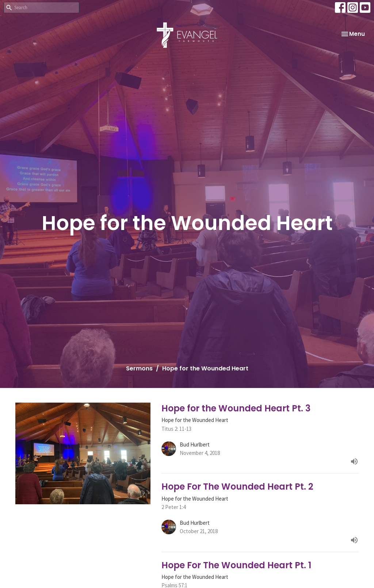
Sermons (139, 368)
